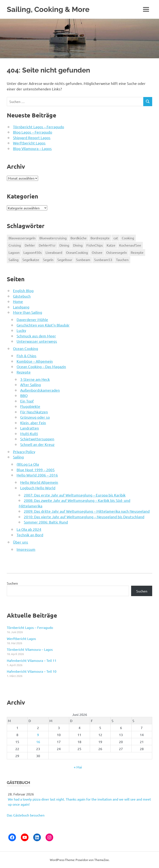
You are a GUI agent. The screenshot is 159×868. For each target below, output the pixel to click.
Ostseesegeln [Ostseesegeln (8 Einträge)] (117, 252)
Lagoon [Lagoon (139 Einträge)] (14, 252)
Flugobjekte (30, 406)
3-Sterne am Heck (35, 379)
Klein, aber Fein (33, 423)
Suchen (12, 583)
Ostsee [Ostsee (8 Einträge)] (97, 252)
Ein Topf (27, 401)
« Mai (78, 767)
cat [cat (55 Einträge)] (116, 238)
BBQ (24, 395)
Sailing (18, 457)
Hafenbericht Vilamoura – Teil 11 (32, 660)
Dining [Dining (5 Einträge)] (64, 245)
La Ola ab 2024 (29, 529)
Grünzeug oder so (35, 417)
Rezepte (24, 372)
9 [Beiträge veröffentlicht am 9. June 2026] (38, 735)
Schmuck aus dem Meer (36, 336)
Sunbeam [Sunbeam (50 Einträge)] (83, 260)
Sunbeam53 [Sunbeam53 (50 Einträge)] (103, 260)
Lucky (21, 330)
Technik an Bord (30, 535)
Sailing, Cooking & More (49, 9)
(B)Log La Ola (28, 464)
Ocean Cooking (26, 348)
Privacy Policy (24, 452)
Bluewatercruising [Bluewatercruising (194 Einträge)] (53, 238)
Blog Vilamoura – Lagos (32, 148)
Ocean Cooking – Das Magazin (41, 366)
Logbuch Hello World (38, 488)
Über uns (21, 542)
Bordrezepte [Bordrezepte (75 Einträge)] (100, 238)
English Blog (23, 291)
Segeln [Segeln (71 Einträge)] (48, 260)
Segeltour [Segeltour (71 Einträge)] (65, 260)
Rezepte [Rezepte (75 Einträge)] (137, 252)
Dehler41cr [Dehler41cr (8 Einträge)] (47, 245)
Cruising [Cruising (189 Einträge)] (15, 245)
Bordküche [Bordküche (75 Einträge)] (79, 238)
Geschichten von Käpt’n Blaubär (43, 325)
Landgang (21, 307)
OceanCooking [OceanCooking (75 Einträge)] (77, 252)
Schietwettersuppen (37, 439)
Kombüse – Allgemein (35, 361)
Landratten (30, 428)
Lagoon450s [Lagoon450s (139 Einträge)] (33, 252)
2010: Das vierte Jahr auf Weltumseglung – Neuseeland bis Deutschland (84, 517)
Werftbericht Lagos (29, 143)
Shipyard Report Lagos (32, 138)
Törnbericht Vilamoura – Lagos (30, 649)
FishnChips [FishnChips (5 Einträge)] (95, 245)
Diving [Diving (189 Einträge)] (78, 245)
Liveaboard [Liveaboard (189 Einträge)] (54, 252)
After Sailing (31, 385)
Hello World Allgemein (39, 482)
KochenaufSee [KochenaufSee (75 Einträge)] (130, 245)
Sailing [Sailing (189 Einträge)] (14, 260)
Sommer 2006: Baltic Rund (46, 522)
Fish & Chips (26, 356)
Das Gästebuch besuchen (26, 815)
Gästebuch (22, 296)
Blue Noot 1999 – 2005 (36, 470)
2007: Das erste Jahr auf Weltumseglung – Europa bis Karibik (75, 495)
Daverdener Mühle (32, 319)
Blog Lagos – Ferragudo (33, 132)
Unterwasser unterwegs (37, 341)
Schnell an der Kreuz (37, 444)
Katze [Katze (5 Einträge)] (111, 245)
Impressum (26, 549)
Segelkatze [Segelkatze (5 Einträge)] (31, 260)
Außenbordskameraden (40, 390)
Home (18, 301)
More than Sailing (28, 312)
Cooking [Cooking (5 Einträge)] (128, 238)
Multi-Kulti (29, 433)
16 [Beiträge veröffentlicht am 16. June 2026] (38, 742)
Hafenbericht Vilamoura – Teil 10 (32, 671)
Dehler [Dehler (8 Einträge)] (30, 245)
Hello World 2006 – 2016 (37, 475)
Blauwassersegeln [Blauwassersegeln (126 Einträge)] (22, 238)
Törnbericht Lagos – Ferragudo (39, 127)
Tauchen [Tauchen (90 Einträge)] (122, 260)
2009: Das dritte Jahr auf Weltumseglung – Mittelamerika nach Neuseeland (87, 511)
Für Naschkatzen (34, 412)
